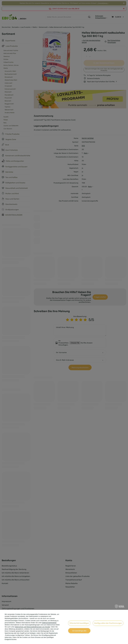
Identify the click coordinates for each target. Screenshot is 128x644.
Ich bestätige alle (79, 631)
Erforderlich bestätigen (79, 623)
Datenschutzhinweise (49, 623)
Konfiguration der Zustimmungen (108, 623)
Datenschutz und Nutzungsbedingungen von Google (32, 627)
